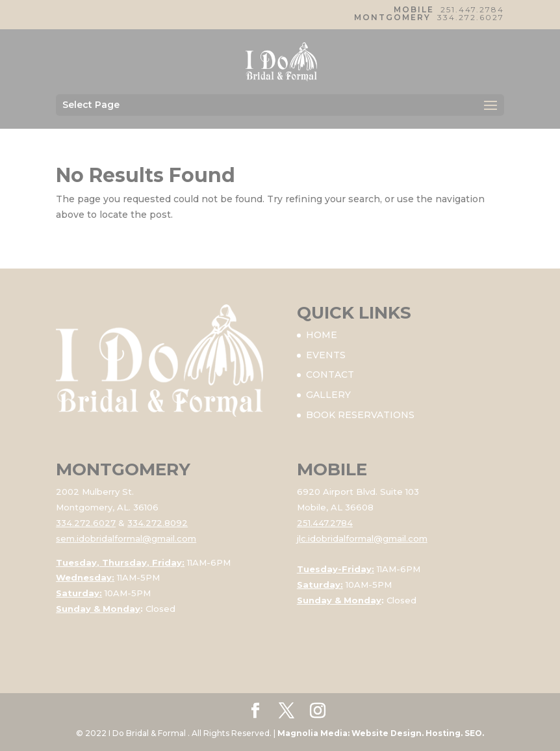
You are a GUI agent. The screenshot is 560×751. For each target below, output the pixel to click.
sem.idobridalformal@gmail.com (126, 538)
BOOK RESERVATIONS (360, 415)
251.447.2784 (472, 9)
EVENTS (326, 355)
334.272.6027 (471, 17)
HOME (322, 335)
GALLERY (328, 395)
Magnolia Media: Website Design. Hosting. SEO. (381, 733)
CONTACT (330, 375)
